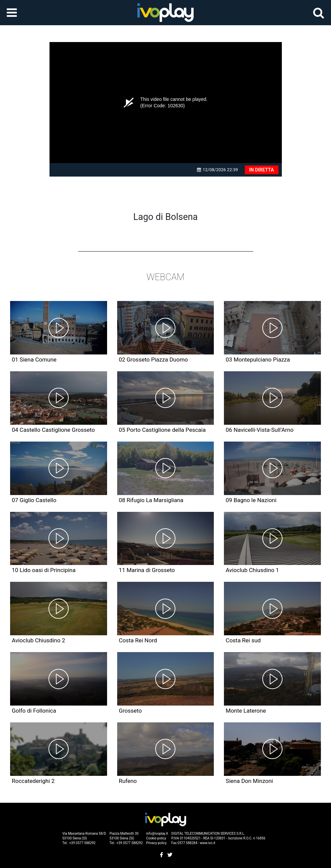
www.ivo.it (208, 843)
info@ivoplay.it (157, 834)
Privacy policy (156, 843)
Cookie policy (156, 838)
